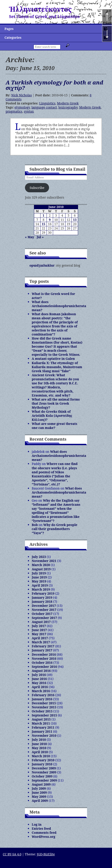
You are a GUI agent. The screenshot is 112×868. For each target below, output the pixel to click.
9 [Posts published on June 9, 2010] (50, 220)
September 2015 (44, 715)
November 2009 (44, 772)
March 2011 (41, 723)
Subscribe (37, 188)
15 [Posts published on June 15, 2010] (43, 224)
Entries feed (41, 828)
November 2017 (44, 610)
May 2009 (39, 797)
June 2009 (39, 792)
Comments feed (44, 833)
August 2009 (41, 784)
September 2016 (44, 667)
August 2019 (41, 569)
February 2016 (43, 695)
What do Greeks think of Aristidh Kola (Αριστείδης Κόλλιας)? (52, 416)
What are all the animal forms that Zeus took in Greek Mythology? (56, 403)
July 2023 (39, 557)
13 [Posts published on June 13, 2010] (75, 220)
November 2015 (44, 707)
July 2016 (39, 675)
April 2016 (40, 687)
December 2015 (44, 703)
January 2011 (42, 731)
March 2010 (41, 756)
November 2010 (44, 735)
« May (30, 237)
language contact (44, 107)
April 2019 (40, 585)
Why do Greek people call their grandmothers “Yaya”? (55, 529)
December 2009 (44, 768)
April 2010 (40, 752)
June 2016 (39, 679)
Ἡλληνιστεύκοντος (40, 9)
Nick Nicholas (21, 95)
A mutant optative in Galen (53, 359)
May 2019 (39, 581)
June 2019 (39, 577)
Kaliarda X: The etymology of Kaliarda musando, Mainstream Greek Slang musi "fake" (57, 367)
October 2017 (42, 614)
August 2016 (41, 671)
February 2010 (43, 760)
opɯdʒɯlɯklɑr (42, 265)
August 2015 (41, 719)
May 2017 (39, 634)
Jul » (40, 237)
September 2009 (44, 780)
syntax (29, 111)
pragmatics (14, 111)
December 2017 (44, 606)
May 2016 (39, 683)
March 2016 (41, 691)
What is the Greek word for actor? (53, 296)
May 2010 (39, 748)
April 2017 (40, 638)
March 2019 (41, 589)
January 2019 (42, 597)
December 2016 (44, 654)
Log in (37, 824)
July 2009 (39, 788)
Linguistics (47, 103)
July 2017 (39, 626)
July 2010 (39, 740)
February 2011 (43, 727)
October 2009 (42, 776)
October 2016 (42, 663)
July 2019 (39, 573)
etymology (22, 107)
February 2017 (43, 646)
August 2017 (41, 622)
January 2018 (42, 602)
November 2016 (44, 658)
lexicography (68, 107)
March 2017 (41, 642)
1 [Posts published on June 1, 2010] (43, 215)
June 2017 (39, 630)
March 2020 (41, 565)
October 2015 (42, 711)
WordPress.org (44, 837)
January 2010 (42, 764)
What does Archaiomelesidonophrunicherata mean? (59, 306)
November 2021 (44, 561)
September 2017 (44, 618)
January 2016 (42, 699)
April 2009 (40, 801)
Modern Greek (68, 103)
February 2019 (43, 593)
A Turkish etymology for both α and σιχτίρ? (54, 85)
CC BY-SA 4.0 (12, 854)
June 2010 (39, 744)
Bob (35, 525)
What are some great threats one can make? (54, 426)
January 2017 (42, 650)
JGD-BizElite (46, 854)
